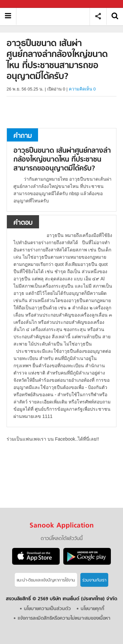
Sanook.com (20, 4)
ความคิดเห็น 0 (82, 89)
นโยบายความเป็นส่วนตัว (47, 609)
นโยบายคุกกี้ (92, 609)
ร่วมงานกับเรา (94, 580)
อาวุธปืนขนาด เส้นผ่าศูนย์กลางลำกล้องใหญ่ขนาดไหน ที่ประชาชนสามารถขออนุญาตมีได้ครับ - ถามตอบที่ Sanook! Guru (55, 16)
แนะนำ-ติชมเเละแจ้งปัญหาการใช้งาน (46, 580)
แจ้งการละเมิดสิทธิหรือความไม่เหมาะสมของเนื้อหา (64, 618)
